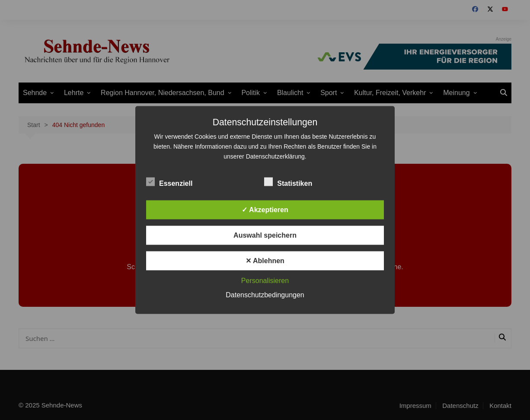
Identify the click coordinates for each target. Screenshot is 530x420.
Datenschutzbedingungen (265, 295)
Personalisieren (265, 281)
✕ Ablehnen (265, 261)
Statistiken (288, 182)
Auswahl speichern (265, 235)
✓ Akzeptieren (265, 210)
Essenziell (169, 182)
